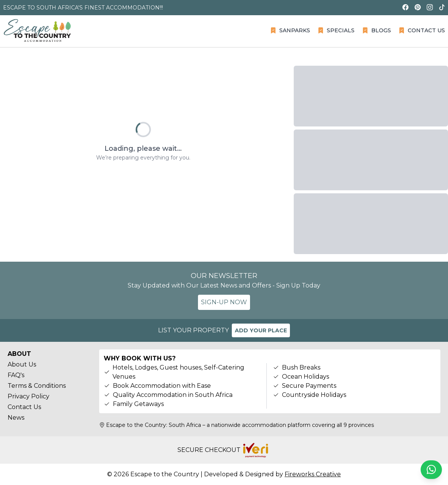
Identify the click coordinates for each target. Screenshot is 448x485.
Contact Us (24, 407)
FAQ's (16, 375)
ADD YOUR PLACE (261, 330)
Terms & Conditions (37, 386)
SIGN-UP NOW (224, 302)
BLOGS (377, 30)
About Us (22, 364)
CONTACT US (422, 30)
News (16, 418)
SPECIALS (336, 30)
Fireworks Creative (313, 474)
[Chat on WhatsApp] (431, 470)
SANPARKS (290, 30)
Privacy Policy (28, 396)
